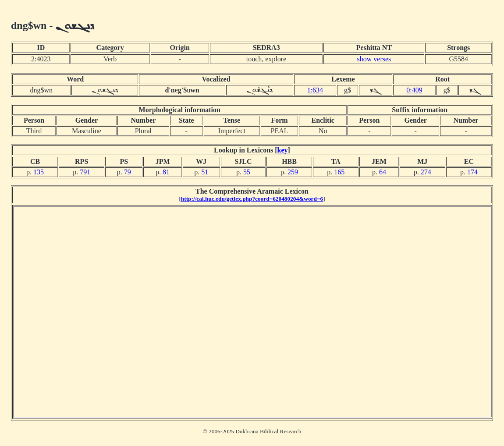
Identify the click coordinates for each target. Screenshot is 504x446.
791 (85, 172)
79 (128, 172)
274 (426, 172)
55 (247, 172)
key (283, 150)
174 (472, 172)
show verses (374, 59)
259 (293, 172)
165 (339, 172)
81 (166, 172)
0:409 (414, 90)
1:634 (315, 90)
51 (205, 172)
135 (39, 172)
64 (383, 172)
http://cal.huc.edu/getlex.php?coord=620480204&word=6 (252, 199)
